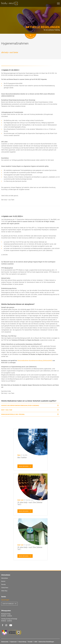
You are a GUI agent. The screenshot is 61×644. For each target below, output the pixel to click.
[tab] (30, 405)
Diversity (3, 584)
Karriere (3, 581)
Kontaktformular (8, 604)
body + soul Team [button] (7, 410)
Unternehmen (5, 578)
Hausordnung (22, 642)
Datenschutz (5, 642)
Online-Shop (4, 591)
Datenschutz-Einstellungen (46, 642)
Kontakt (30, 642)
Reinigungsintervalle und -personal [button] (13, 414)
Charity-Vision (5, 588)
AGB (36, 642)
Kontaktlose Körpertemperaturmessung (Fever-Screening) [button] (20, 405)
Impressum (13, 642)
